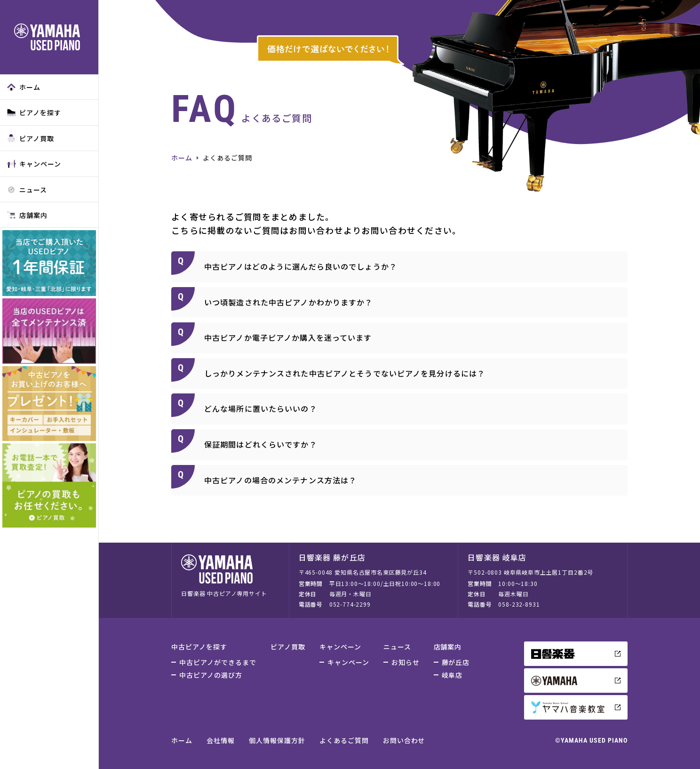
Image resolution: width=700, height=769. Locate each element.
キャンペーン (34, 164)
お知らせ (406, 662)
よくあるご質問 (344, 740)
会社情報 (221, 740)
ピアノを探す (34, 112)
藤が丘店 (456, 662)
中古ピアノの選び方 (211, 675)
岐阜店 (452, 675)
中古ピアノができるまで (218, 662)
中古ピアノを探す (199, 647)
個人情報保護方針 (277, 740)
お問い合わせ (404, 740)
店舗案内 (27, 215)
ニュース (27, 190)
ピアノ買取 (31, 138)
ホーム (24, 87)
